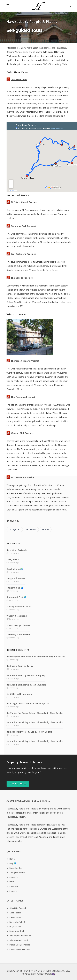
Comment (14, 886)
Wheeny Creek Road (17, 616)
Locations (31, 529)
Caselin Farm (15, 917)
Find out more (18, 784)
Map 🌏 (13, 863)
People (46, 529)
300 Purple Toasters (43, 974)
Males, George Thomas (18, 625)
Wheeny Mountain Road (19, 607)
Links (12, 882)
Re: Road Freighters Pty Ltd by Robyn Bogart (29, 732)
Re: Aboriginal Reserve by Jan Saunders (26, 685)
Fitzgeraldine (15, 926)
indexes (13, 891)
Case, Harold (13, 559)
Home (12, 859)
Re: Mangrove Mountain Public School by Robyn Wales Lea (36, 657)
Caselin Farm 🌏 (15, 569)
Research (14, 877)
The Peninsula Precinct (23, 397)
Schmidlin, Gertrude (17, 550)
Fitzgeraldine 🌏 (15, 588)
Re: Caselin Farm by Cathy (20, 666)
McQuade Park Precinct (23, 477)
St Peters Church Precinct (24, 202)
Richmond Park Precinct (23, 226)
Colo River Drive (19, 79)
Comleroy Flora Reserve (18, 635)
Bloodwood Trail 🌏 (16, 597)
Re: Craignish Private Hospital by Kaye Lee (28, 704)
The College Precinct (22, 278)
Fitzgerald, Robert (16, 578)
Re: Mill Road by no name (19, 694)
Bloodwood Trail (17, 931)
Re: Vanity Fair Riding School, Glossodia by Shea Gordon (35, 713)
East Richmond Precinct (23, 254)
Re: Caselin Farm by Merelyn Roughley (26, 675)
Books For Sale (16, 868)
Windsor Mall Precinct (22, 433)
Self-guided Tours (17, 873)
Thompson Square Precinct (25, 361)
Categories (15, 529)
